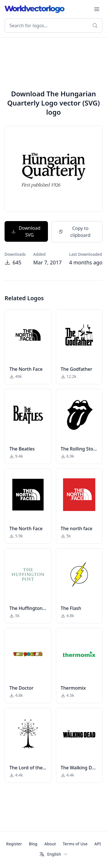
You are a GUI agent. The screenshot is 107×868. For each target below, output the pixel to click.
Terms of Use (75, 844)
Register (14, 844)
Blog (33, 844)
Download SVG (26, 231)
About (50, 844)
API (98, 844)
